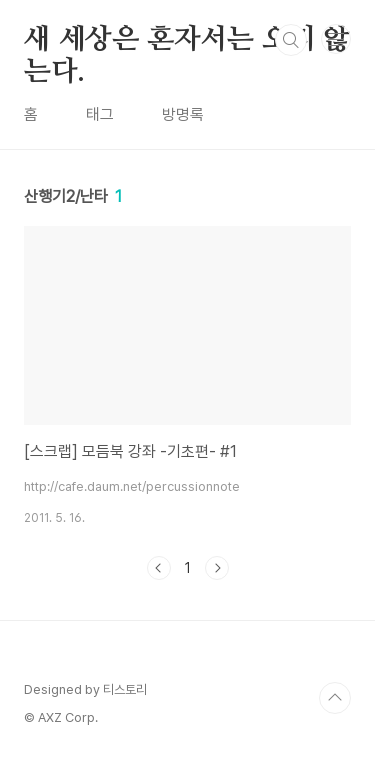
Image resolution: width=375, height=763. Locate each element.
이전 (159, 568)
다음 (217, 568)
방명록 (183, 114)
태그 (100, 114)
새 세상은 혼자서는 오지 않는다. (187, 41)
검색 (291, 40)
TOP (335, 698)
